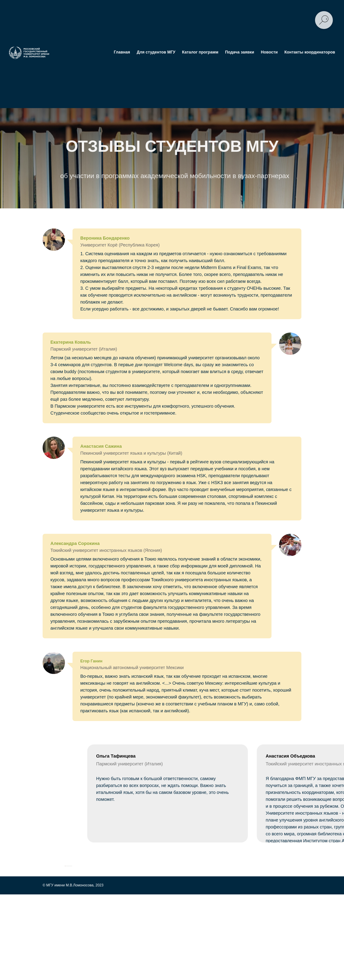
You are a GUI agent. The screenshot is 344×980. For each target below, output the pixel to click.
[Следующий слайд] (279, 950)
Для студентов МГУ (156, 52)
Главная (122, 52)
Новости (269, 52)
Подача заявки (240, 52)
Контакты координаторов (310, 52)
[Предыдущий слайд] (65, 950)
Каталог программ (200, 52)
